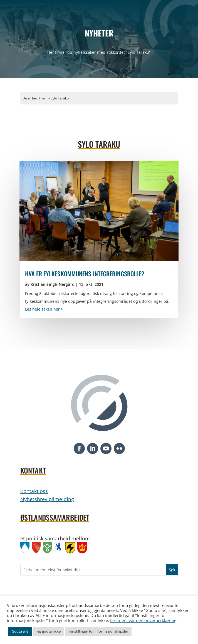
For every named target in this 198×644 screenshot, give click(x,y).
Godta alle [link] (20, 631)
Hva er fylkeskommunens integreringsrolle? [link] (85, 274)
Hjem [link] (43, 98)
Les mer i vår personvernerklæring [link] (143, 620)
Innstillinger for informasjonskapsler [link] (98, 631)
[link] (99, 211)
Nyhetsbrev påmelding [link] (47, 499)
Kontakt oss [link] (34, 491)
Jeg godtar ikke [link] (49, 631)
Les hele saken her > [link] (44, 309)
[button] (79, 448)
